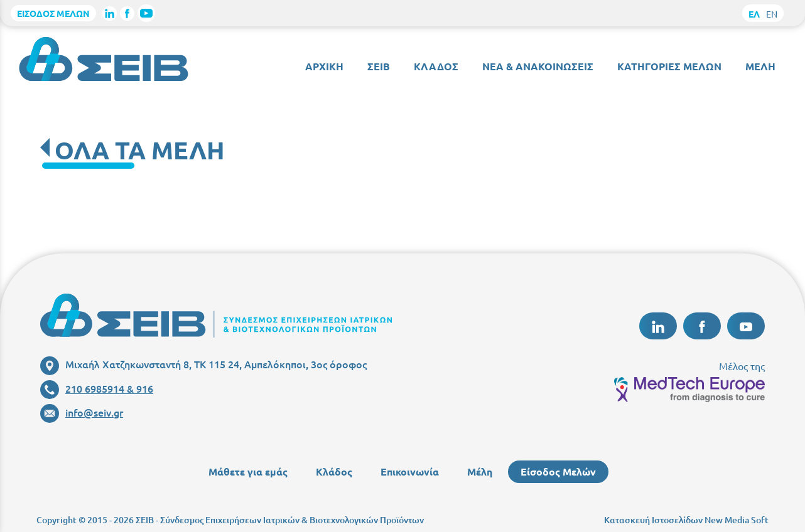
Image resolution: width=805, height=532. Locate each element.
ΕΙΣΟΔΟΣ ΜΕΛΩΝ (53, 13)
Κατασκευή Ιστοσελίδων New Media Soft (686, 520)
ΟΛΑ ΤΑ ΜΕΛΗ (140, 149)
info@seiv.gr (82, 412)
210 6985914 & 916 (97, 388)
